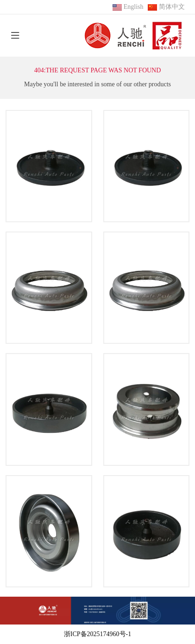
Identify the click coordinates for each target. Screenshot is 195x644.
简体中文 (172, 7)
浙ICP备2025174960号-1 (97, 634)
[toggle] (15, 36)
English (134, 7)
